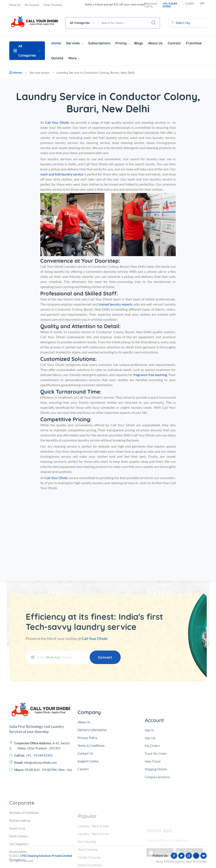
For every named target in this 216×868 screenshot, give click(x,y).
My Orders (152, 799)
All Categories (27, 51)
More (74, 58)
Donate (57, 58)
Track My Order (156, 807)
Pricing (122, 43)
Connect (105, 657)
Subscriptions (99, 43)
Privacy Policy (87, 789)
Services (75, 43)
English (190, 5)
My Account (32, 5)
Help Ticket (153, 815)
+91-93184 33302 (170, 5)
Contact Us (85, 804)
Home (56, 43)
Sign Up (150, 791)
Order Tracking (53, 5)
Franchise (194, 43)
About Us (15, 5)
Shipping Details (156, 822)
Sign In (149, 783)
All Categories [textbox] (80, 23)
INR (202, 5)
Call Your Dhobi (95, 638)
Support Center (88, 812)
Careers (83, 820)
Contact (174, 43)
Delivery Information (92, 781)
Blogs (139, 43)
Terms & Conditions (91, 797)
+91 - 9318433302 (39, 794)
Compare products (157, 830)
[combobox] (82, 23)
